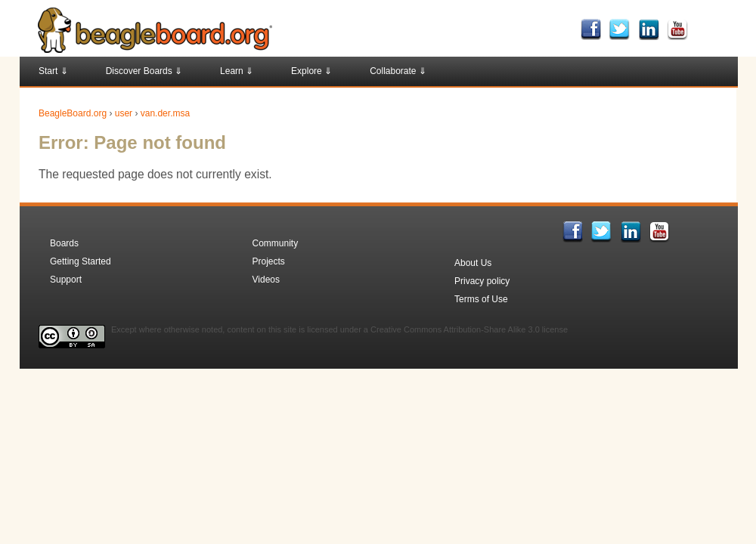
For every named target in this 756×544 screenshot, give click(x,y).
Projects (269, 261)
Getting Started (81, 261)
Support (66, 280)
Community (276, 243)
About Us (473, 263)
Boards (64, 243)
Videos (266, 280)
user (124, 113)
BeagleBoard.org (73, 113)
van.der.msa (165, 113)
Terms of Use (481, 299)
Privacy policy (482, 281)
